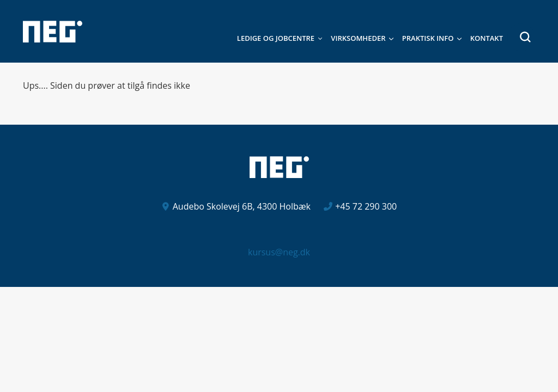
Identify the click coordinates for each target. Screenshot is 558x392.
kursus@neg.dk (279, 252)
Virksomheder (358, 38)
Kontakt (487, 38)
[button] (521, 37)
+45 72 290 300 (366, 206)
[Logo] (53, 32)
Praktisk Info (428, 38)
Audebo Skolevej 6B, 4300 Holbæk (242, 206)
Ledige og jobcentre (276, 38)
